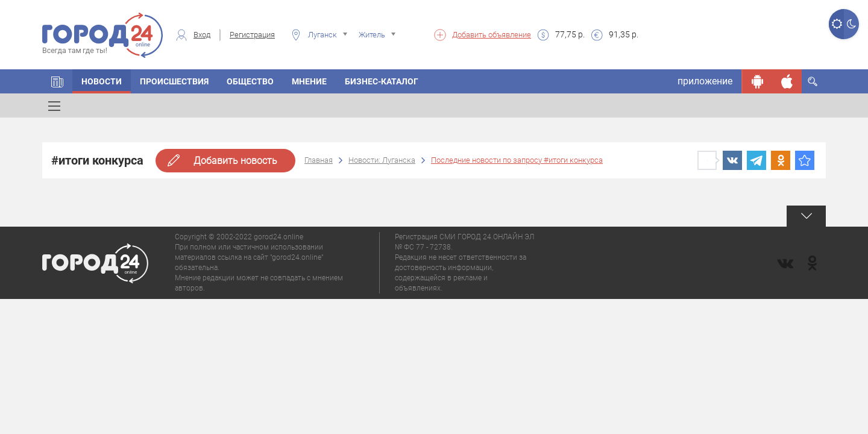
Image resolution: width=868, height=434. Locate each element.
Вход (202, 35)
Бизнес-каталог (382, 81)
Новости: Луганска (382, 160)
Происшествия (174, 81)
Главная (319, 160)
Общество (250, 81)
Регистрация (252, 35)
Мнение (309, 81)
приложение (705, 81)
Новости (102, 81)
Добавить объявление (492, 35)
